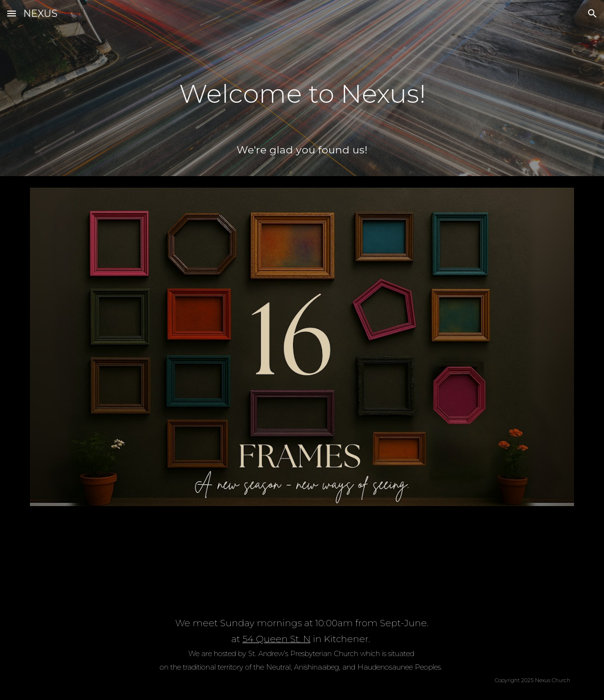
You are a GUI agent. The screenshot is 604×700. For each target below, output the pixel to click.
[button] (12, 13)
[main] (302, 87)
